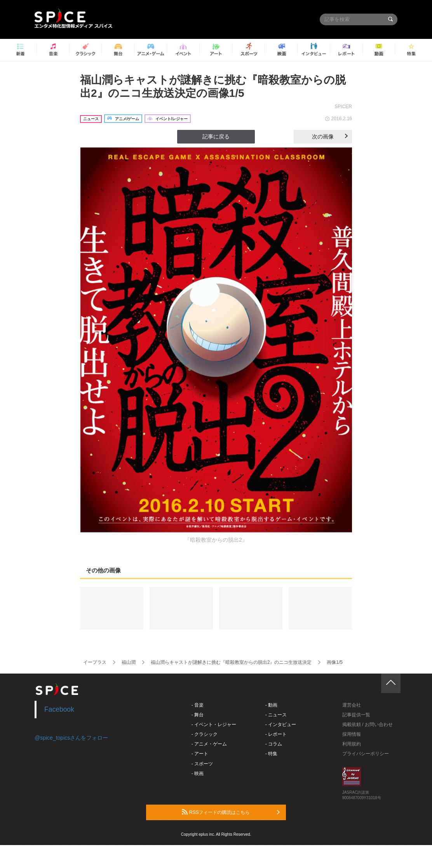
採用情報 (352, 734)
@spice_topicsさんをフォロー (71, 738)
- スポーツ (202, 764)
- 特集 (271, 754)
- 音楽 (198, 705)
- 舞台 (198, 715)
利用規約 (352, 744)
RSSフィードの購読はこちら (231, 812)
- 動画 (271, 705)
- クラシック (205, 734)
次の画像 (330, 136)
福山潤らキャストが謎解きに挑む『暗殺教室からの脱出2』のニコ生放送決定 (231, 662)
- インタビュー (281, 724)
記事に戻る (216, 136)
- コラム (274, 744)
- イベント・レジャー (214, 724)
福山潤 (129, 662)
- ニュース (276, 715)
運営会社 (352, 705)
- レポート (276, 734)
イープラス (95, 662)
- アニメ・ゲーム (209, 744)
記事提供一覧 (356, 715)
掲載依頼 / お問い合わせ (368, 724)
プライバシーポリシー (366, 754)
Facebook (59, 709)
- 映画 (198, 773)
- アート (200, 754)
